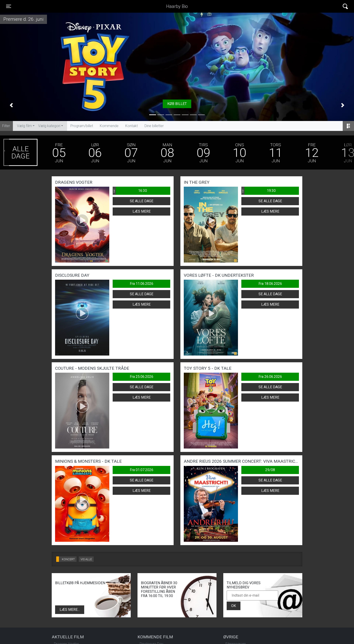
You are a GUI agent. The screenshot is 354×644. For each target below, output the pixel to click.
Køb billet (177, 104)
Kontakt (132, 126)
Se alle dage (142, 201)
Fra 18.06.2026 (270, 284)
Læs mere (142, 211)
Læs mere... (70, 610)
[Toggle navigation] (9, 6)
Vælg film (24, 126)
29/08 (270, 470)
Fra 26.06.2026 (270, 377)
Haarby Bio (177, 6)
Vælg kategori (49, 126)
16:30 (130, 191)
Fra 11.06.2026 (142, 284)
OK (234, 606)
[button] (11, 105)
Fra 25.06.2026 (142, 377)
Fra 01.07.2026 (142, 470)
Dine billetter (154, 126)
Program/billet (82, 126)
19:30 (259, 191)
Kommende (109, 126)
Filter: (6, 126)
